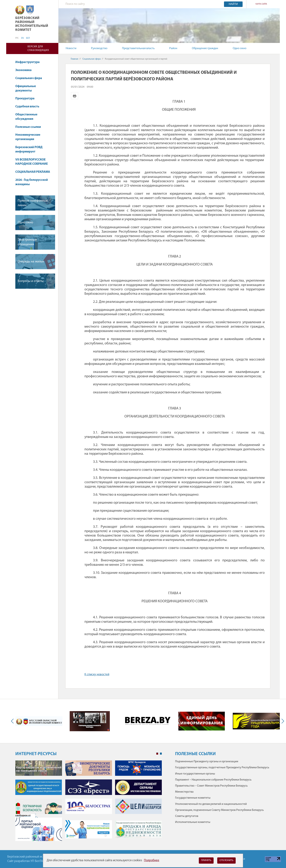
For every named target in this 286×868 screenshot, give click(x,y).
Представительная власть (138, 48)
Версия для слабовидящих (38, 48)
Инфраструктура (27, 62)
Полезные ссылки (28, 127)
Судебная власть (27, 107)
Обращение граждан (205, 48)
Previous (13, 721)
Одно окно (240, 48)
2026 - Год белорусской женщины (32, 182)
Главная (75, 59)
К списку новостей (97, 675)
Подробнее (152, 860)
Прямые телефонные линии (33, 203)
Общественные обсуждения (26, 117)
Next (282, 721)
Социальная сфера (30, 78)
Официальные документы (26, 88)
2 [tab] (161, 754)
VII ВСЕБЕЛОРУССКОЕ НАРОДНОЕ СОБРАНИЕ (32, 162)
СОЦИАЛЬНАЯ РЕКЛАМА (33, 172)
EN (22, 38)
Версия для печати (75, 96)
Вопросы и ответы (31, 281)
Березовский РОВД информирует (29, 149)
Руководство (99, 48)
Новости (71, 48)
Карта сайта (261, 4)
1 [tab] (157, 754)
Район (173, 48)
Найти (233, 4)
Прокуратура (25, 99)
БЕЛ (28, 38)
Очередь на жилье (31, 262)
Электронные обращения (27, 242)
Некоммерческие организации (28, 137)
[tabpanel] (89, 803)
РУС (17, 38)
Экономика (25, 70)
